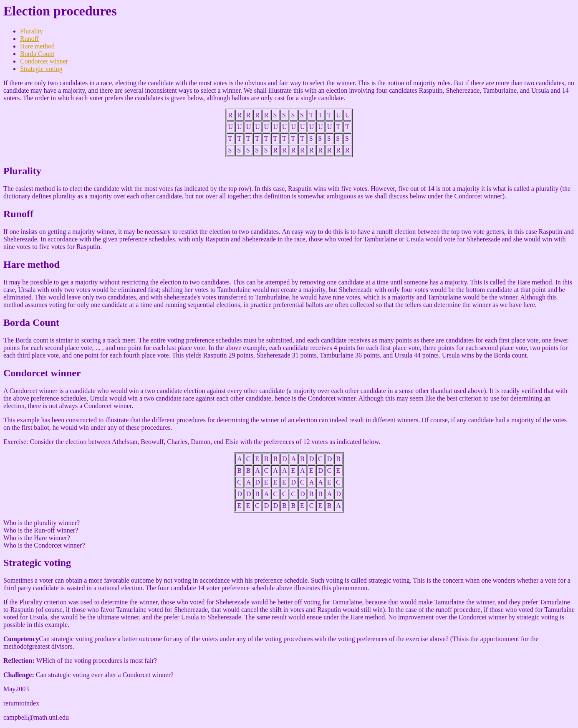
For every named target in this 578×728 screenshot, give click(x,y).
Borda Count (37, 54)
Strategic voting (41, 69)
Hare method (37, 46)
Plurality (32, 31)
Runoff (29, 39)
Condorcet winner (44, 61)
